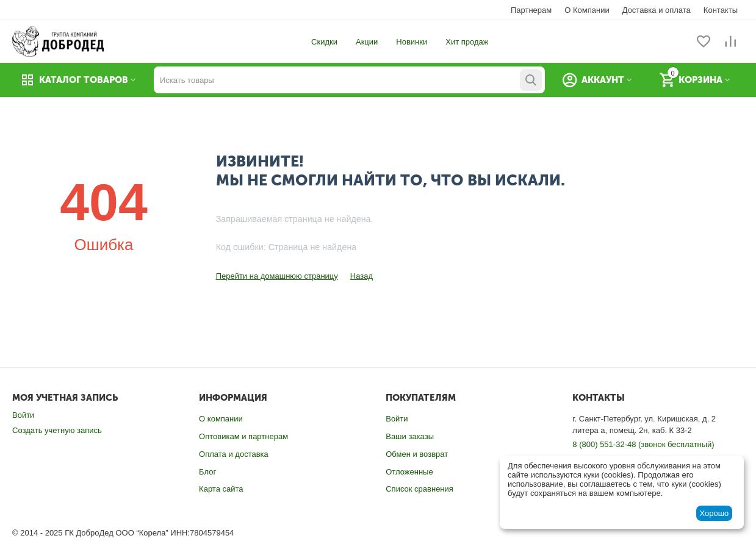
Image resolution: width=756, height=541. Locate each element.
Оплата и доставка (234, 454)
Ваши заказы (410, 436)
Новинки (412, 42)
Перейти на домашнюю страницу (277, 276)
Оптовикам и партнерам (243, 436)
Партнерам (531, 10)
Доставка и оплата (657, 10)
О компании (221, 419)
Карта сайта (221, 489)
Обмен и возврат (417, 454)
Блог (207, 472)
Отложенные (409, 472)
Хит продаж (467, 42)
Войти (23, 415)
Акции (367, 42)
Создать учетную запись (57, 430)
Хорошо (714, 513)
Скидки (324, 42)
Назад (362, 276)
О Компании (587, 10)
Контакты (721, 10)
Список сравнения (419, 489)
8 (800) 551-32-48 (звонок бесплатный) (643, 444)
